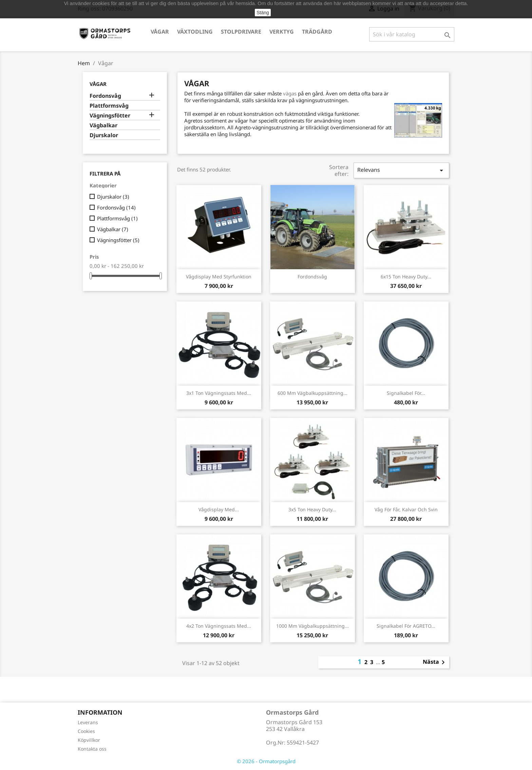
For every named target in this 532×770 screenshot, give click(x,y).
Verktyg (282, 32)
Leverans (88, 722)
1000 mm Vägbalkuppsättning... (312, 626)
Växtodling (195, 32)
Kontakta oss (92, 749)
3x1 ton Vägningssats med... (219, 393)
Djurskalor (104, 135)
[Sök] (412, 34)
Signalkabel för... (406, 393)
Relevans (401, 170)
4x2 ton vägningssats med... (219, 626)
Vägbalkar (103, 125)
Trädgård (317, 32)
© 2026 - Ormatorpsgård (266, 761)
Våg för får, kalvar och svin (406, 509)
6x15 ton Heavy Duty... (406, 277)
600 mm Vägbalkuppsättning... (312, 393)
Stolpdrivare (241, 32)
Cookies (86, 731)
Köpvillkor (89, 740)
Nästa (435, 662)
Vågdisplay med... (219, 509)
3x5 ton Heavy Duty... (312, 509)
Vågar (160, 32)
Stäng (263, 13)
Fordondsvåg (312, 277)
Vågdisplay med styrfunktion (219, 277)
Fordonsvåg (105, 96)
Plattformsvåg (109, 106)
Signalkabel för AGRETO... (406, 626)
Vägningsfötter (110, 116)
